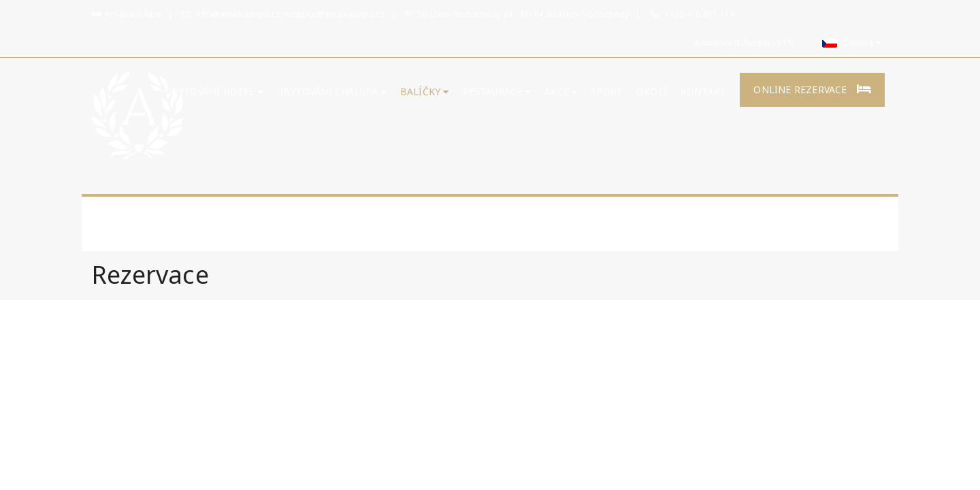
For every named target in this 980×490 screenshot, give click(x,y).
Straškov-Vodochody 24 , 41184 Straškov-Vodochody (517, 14)
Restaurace (497, 92)
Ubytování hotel (214, 92)
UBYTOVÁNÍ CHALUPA (332, 92)
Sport (607, 92)
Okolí (652, 92)
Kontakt (703, 92)
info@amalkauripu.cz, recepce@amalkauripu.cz (283, 14)
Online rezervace (812, 89)
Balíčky (425, 92)
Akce (561, 92)
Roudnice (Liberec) (732, 43)
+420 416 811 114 (699, 14)
